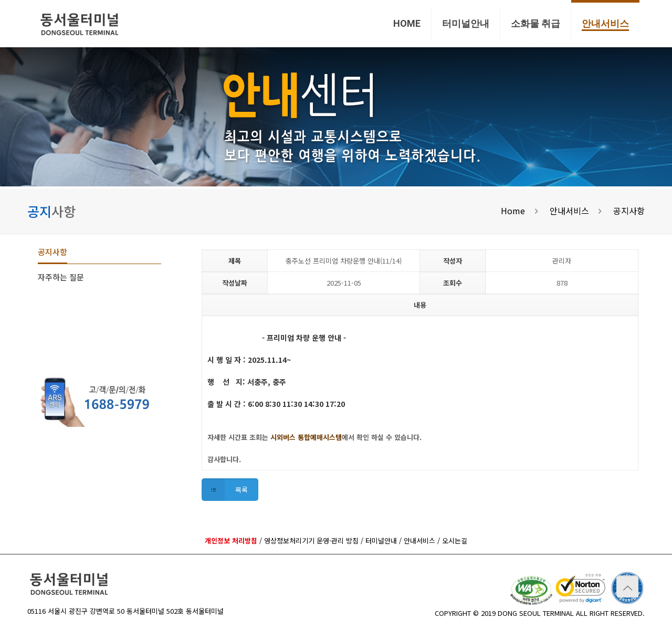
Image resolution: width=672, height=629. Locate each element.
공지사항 (629, 211)
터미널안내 (381, 541)
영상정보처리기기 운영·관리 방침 (311, 541)
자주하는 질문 (61, 277)
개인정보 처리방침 (231, 541)
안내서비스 (569, 211)
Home (513, 211)
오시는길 (455, 541)
